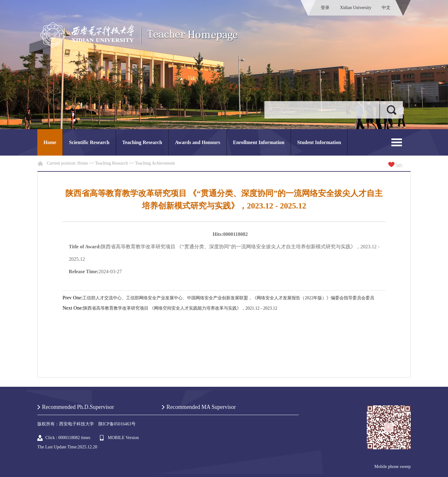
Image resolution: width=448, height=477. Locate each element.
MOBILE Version (124, 438)
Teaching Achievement (155, 163)
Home (50, 142)
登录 (325, 8)
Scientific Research (89, 142)
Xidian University (356, 8)
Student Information (319, 142)
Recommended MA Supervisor (201, 407)
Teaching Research (142, 142)
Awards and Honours (198, 142)
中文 (386, 8)
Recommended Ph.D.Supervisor (78, 407)
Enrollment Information (259, 142)
